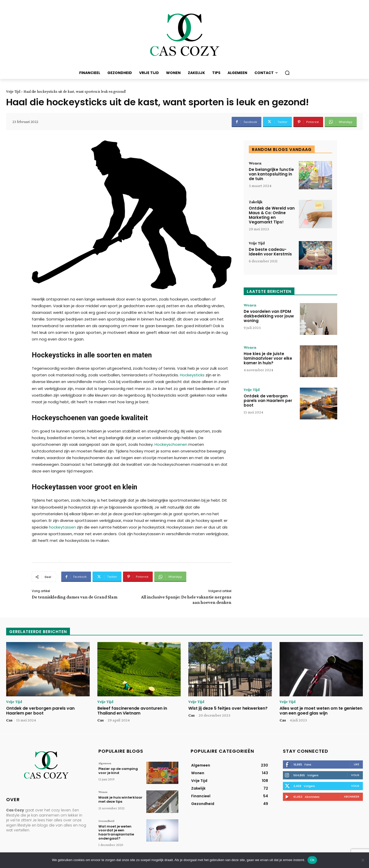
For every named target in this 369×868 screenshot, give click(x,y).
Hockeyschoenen (171, 444)
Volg (355, 775)
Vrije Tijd (13, 91)
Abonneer (352, 797)
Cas (9, 720)
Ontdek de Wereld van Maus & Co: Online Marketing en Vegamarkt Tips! (272, 215)
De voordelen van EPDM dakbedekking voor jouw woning (269, 316)
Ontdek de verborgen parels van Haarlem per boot (268, 401)
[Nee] (363, 860)
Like (357, 764)
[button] (287, 73)
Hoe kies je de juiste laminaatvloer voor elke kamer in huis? (268, 358)
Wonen (255, 163)
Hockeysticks (192, 375)
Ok (312, 860)
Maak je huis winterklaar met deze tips (120, 799)
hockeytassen (62, 527)
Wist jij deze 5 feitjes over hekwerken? (228, 708)
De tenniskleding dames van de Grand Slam (75, 597)
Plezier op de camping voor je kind (118, 771)
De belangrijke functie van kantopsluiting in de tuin (271, 174)
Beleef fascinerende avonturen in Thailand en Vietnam (132, 711)
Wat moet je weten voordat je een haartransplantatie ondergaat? (116, 832)
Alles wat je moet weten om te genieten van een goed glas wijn (321, 711)
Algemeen (105, 763)
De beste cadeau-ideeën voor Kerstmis (270, 252)
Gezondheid (106, 821)
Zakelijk (256, 202)
